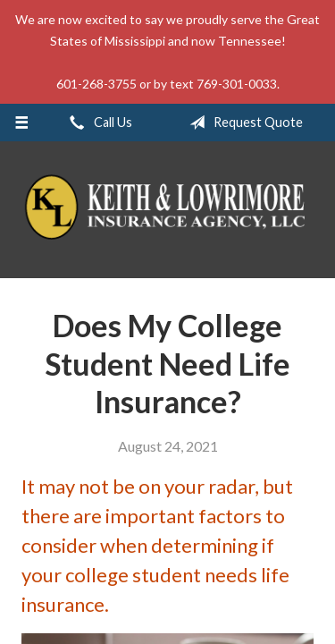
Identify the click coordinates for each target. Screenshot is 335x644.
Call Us (97, 123)
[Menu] (22, 123)
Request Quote (243, 123)
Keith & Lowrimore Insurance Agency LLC (167, 210)
